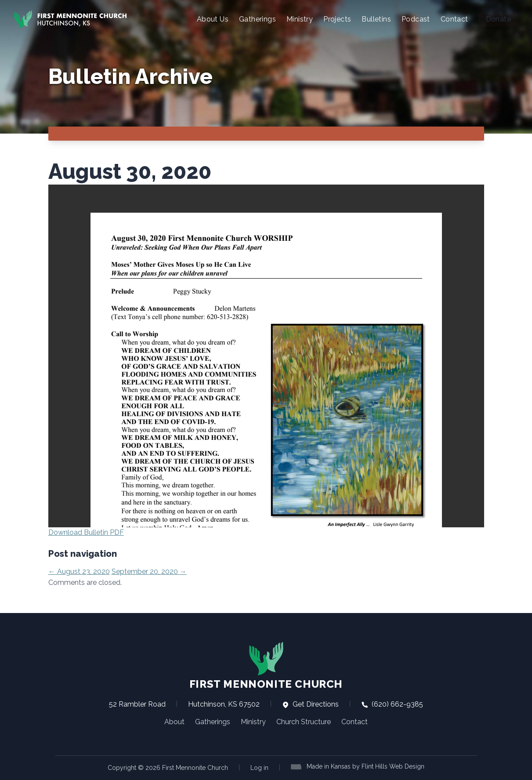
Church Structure (304, 722)
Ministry (300, 19)
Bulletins (376, 19)
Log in (259, 768)
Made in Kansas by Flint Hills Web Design (366, 766)
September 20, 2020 (149, 571)
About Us (213, 19)
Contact (454, 19)
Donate (498, 19)
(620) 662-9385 (392, 704)
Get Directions (310, 704)
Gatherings (257, 19)
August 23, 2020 (79, 571)
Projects (337, 19)
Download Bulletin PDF (86, 532)
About (174, 722)
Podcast (416, 19)
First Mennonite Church (266, 666)
